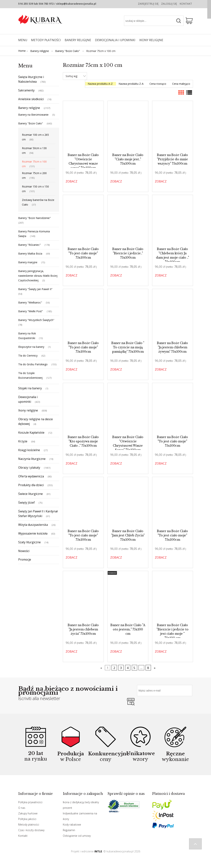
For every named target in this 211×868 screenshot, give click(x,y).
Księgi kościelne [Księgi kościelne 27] (29, 450)
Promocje (25, 559)
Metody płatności (29, 825)
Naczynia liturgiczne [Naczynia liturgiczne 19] (32, 459)
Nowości (24, 551)
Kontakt (186, 4)
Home (22, 51)
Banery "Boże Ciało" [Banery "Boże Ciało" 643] (31, 123)
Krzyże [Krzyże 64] (23, 441)
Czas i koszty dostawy (31, 830)
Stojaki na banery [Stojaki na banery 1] (30, 388)
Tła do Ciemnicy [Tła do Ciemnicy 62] (28, 356)
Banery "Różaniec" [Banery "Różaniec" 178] (29, 245)
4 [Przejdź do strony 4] (128, 668)
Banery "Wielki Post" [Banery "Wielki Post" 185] (31, 311)
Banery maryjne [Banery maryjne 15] (28, 262)
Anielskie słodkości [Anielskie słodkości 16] (31, 99)
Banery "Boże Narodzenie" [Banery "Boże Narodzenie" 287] (34, 218)
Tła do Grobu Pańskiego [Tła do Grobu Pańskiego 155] (33, 364)
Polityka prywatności (30, 802)
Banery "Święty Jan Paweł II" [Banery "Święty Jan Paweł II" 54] (35, 289)
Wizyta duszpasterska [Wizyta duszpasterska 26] (33, 525)
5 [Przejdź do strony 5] (134, 668)
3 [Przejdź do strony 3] (121, 668)
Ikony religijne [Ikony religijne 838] (28, 410)
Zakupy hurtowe (28, 813)
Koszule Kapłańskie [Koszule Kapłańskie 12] (31, 433)
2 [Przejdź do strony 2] (114, 668)
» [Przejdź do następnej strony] (155, 668)
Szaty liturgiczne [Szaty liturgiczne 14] (29, 542)
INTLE (98, 851)
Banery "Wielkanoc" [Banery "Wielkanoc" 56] (30, 302)
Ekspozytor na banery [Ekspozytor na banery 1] (31, 347)
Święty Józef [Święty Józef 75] (26, 503)
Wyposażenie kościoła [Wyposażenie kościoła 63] (33, 533)
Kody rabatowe (72, 825)
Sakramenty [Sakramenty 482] (26, 90)
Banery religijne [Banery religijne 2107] (29, 108)
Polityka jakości (27, 819)
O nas (22, 808)
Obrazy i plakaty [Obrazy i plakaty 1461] (29, 468)
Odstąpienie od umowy (77, 836)
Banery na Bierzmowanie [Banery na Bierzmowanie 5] (33, 115)
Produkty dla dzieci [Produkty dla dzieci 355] (31, 485)
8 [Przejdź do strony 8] (148, 668)
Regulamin (69, 830)
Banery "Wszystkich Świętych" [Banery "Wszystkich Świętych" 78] (36, 320)
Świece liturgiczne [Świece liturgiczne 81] (30, 494)
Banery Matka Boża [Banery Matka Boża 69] (30, 253)
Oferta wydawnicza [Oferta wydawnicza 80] (31, 476)
